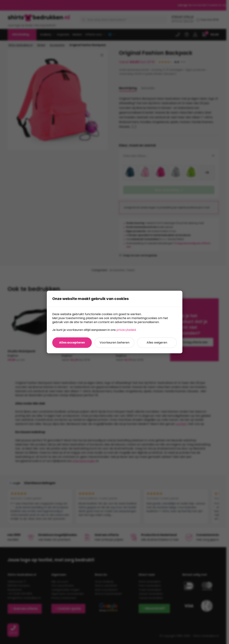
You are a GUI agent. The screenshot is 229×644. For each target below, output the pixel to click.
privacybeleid (126, 330)
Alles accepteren (72, 343)
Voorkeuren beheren (114, 343)
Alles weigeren (157, 343)
